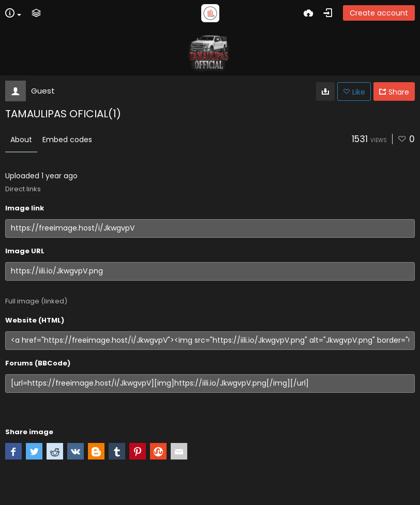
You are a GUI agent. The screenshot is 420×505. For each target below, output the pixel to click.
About (21, 140)
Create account (379, 13)
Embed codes (67, 140)
